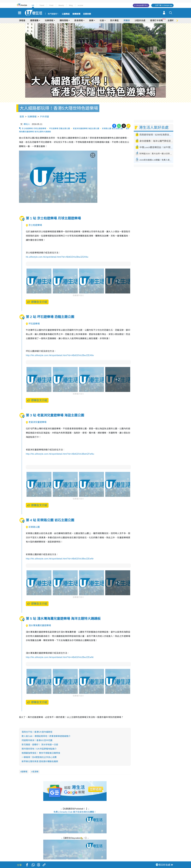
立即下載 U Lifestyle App (164, 5)
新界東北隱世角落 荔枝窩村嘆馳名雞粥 (40, 761)
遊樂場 (24, 772)
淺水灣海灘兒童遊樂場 (38, 625)
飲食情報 (79, 20)
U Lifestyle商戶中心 (141, 5)
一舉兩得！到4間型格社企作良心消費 (39, 757)
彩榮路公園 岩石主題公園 (112, 128)
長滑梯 (35, 772)
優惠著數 (34, 20)
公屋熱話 (66, 14)
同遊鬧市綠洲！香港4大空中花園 (37, 740)
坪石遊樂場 (33, 324)
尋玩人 (27, 124)
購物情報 (64, 20)
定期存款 (87, 14)
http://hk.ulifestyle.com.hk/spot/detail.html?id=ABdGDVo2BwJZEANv (60, 355)
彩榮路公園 (33, 527)
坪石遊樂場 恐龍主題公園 (59, 128)
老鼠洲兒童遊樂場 (36, 422)
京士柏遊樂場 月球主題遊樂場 (34, 128)
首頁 (22, 117)
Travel (42, 5)
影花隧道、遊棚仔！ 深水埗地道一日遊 (40, 745)
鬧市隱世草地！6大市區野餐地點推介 (39, 749)
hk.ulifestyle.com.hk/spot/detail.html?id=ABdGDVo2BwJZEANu (57, 257)
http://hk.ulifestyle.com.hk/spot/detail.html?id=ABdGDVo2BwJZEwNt (60, 657)
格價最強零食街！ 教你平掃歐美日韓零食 (41, 753)
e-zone (80, 5)
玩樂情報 (49, 20)
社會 (102, 20)
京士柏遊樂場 (34, 225)
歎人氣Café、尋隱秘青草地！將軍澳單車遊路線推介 (46, 736)
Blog (71, 5)
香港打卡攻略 (156, 20)
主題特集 (172, 20)
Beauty (61, 5)
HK (33, 5)
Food (51, 5)
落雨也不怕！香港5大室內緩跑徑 (37, 732)
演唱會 (22, 20)
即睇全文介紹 (37, 302)
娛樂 (91, 20)
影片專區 (114, 20)
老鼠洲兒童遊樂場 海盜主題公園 (86, 128)
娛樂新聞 (76, 14)
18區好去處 (140, 20)
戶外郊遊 (44, 117)
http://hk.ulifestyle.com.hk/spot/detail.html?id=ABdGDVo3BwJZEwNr (60, 559)
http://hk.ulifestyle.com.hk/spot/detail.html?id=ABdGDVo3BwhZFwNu (60, 454)
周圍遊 (127, 20)
